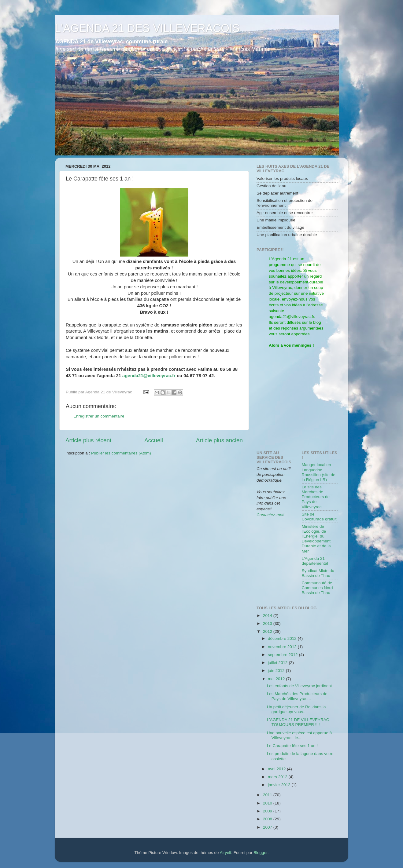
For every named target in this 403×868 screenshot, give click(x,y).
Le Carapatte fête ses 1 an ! (292, 746)
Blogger (261, 853)
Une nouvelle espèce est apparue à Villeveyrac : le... (299, 735)
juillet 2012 (278, 663)
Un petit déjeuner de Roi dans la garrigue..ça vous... (296, 709)
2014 (268, 616)
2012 (268, 631)
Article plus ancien (219, 440)
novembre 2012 (283, 647)
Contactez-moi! (270, 515)
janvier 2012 (280, 785)
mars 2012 (278, 777)
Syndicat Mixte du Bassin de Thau (318, 573)
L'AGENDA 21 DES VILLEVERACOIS (147, 28)
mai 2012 (277, 679)
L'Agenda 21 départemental (315, 561)
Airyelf (226, 853)
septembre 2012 (283, 655)
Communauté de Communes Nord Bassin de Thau (317, 588)
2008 (268, 819)
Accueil (154, 440)
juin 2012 (277, 671)
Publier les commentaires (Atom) (121, 453)
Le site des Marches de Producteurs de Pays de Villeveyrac (316, 497)
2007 (268, 827)
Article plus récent (88, 440)
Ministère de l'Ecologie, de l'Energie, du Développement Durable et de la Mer (316, 539)
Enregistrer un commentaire (99, 416)
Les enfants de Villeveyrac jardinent (299, 686)
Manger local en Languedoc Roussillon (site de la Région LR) (319, 472)
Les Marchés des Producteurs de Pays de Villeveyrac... (297, 696)
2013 (268, 624)
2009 (268, 811)
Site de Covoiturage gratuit (319, 517)
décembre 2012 (283, 638)
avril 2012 (277, 769)
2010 (268, 803)
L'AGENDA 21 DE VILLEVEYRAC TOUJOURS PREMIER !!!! (298, 722)
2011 (268, 795)
